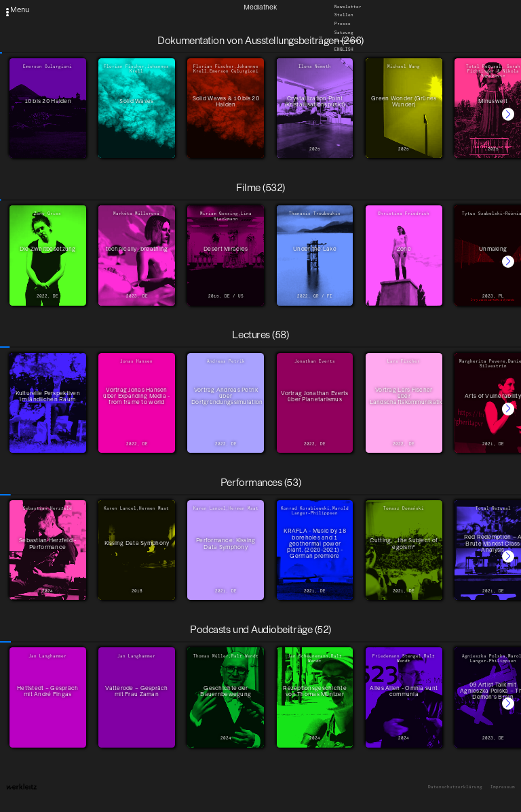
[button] (508, 114)
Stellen (344, 16)
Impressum (503, 787)
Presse (343, 24)
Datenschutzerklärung (455, 787)
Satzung (344, 33)
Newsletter (348, 7)
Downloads (347, 41)
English (344, 49)
